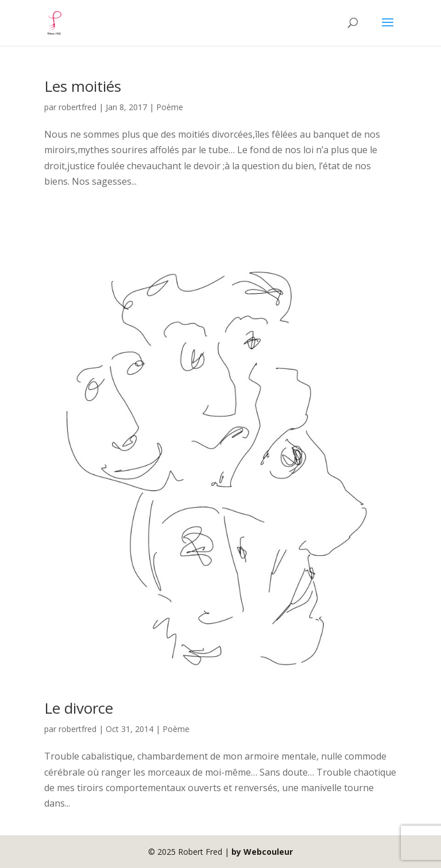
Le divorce (79, 708)
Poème (170, 107)
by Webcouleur (262, 852)
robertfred (78, 107)
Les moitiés (83, 86)
